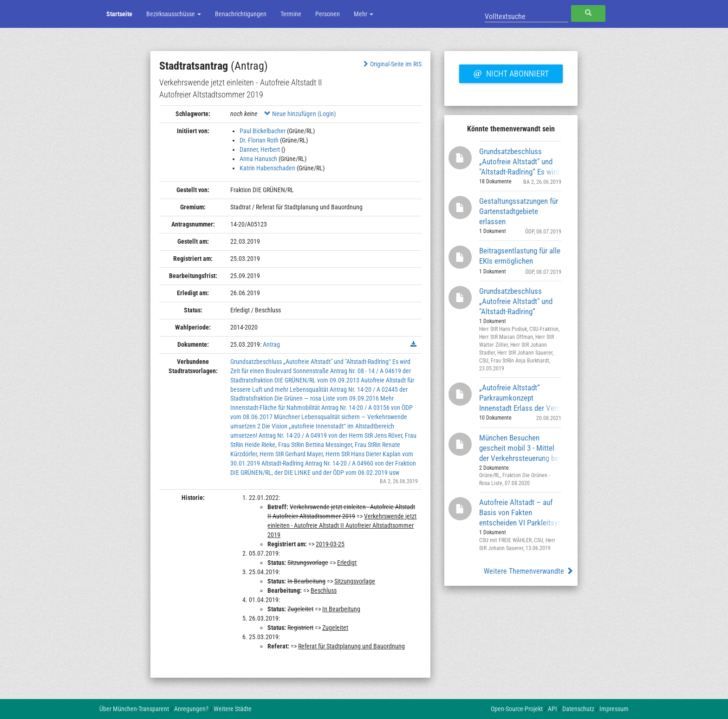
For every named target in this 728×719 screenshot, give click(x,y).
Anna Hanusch (258, 159)
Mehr (364, 14)
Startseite (119, 14)
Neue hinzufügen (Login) (300, 114)
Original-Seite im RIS (392, 64)
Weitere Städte (233, 709)
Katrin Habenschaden (267, 168)
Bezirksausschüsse (174, 14)
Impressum (614, 709)
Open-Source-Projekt (517, 709)
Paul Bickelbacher (263, 131)
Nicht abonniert (511, 72)
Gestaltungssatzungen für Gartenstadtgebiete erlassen (519, 211)
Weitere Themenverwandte (529, 571)
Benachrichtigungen (241, 14)
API (552, 709)
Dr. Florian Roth (259, 140)
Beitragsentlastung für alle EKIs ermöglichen (520, 256)
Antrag (271, 344)
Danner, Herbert (260, 149)
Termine (291, 14)
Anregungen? (191, 709)
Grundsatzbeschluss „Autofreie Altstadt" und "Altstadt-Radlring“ (516, 301)
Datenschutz (578, 709)
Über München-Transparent (134, 709)
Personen (328, 14)
